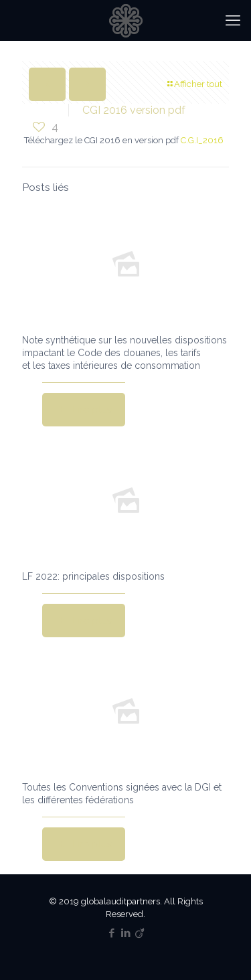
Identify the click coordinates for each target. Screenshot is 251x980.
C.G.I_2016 (202, 140)
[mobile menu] (233, 20)
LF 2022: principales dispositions (93, 576)
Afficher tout (194, 84)
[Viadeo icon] (140, 933)
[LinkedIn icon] (125, 933)
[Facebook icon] (111, 933)
